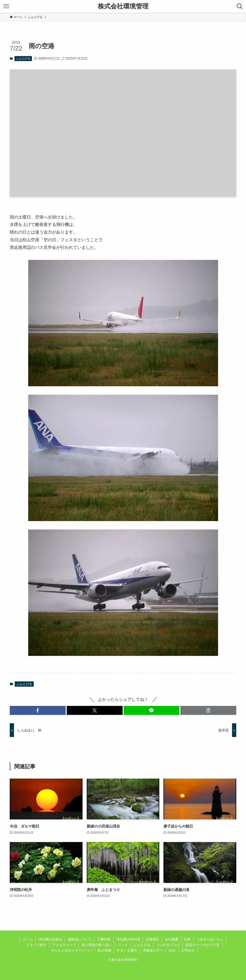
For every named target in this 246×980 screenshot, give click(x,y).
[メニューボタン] (6, 6)
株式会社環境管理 (123, 6)
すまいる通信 (127, 950)
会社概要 (172, 939)
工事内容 (104, 939)
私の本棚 (104, 950)
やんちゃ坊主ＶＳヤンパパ (71, 950)
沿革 (187, 939)
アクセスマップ (64, 945)
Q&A (172, 950)
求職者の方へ (153, 950)
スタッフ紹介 (36, 945)
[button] (38, 710)
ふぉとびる (23, 58)
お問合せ (188, 950)
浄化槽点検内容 (128, 939)
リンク (123, 945)
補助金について (80, 939)
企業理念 (152, 939)
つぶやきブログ (168, 945)
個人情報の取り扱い (97, 945)
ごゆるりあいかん (210, 939)
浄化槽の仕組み (50, 939)
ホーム (28, 939)
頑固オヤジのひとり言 (202, 945)
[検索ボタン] (240, 6)
